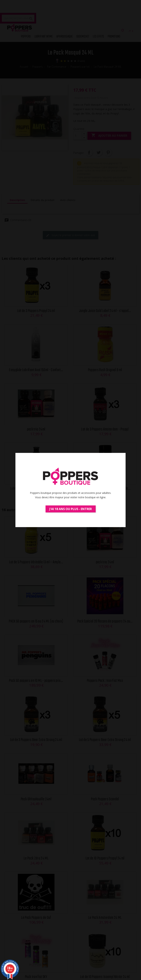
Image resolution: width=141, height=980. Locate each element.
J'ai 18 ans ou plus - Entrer (71, 509)
